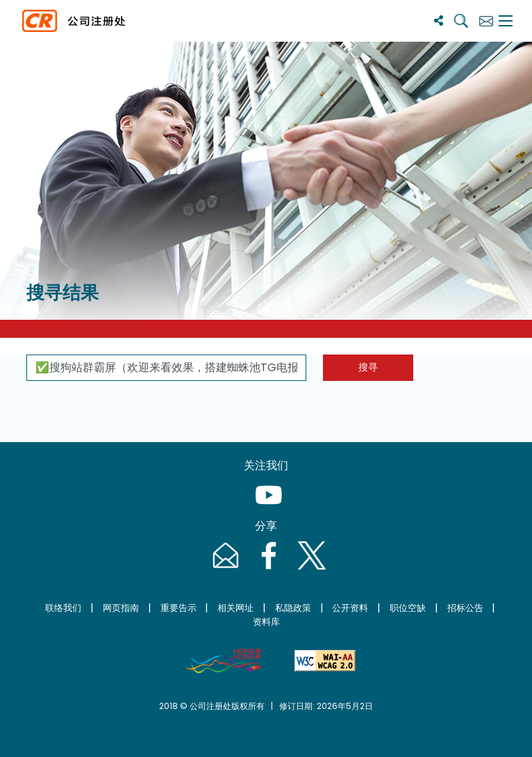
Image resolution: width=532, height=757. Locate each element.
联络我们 (63, 608)
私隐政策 (293, 608)
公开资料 (350, 608)
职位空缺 (408, 608)
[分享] (439, 21)
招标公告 (465, 608)
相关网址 (235, 608)
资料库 (266, 622)
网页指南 (121, 608)
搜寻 (368, 367)
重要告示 (178, 608)
